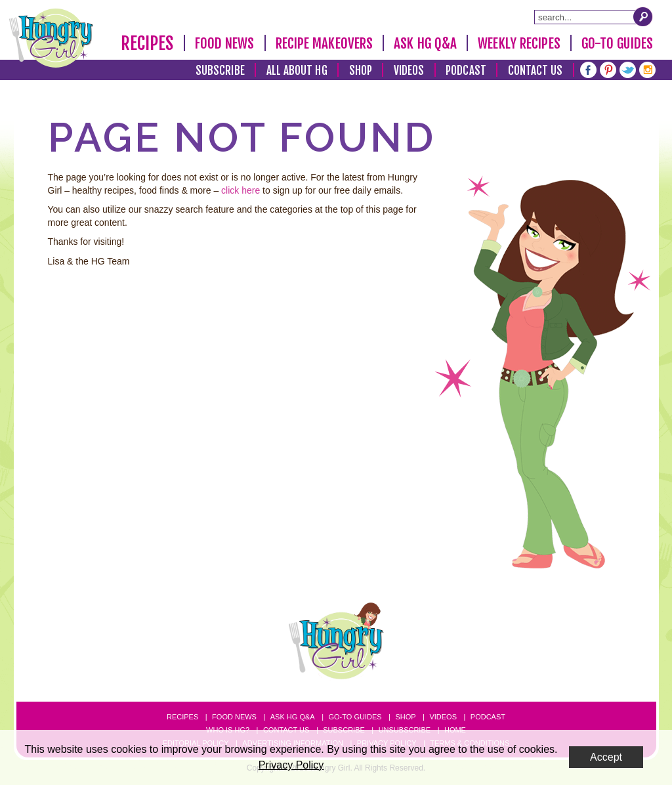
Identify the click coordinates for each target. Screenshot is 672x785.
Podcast (466, 71)
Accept (606, 757)
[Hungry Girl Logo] (51, 38)
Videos (409, 71)
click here (241, 190)
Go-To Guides (617, 43)
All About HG (297, 71)
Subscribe (220, 71)
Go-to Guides (355, 717)
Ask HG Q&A (425, 43)
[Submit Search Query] (643, 16)
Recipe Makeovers (325, 43)
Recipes (147, 43)
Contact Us (535, 71)
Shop (361, 71)
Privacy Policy (291, 765)
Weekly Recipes (519, 43)
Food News (225, 43)
